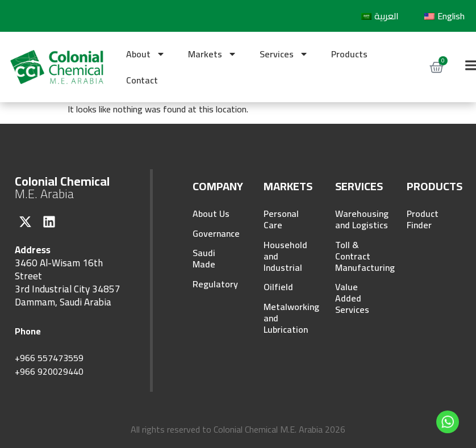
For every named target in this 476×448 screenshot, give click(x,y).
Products (349, 54)
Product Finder (423, 219)
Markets (212, 54)
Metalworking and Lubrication (284, 320)
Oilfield (278, 288)
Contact (142, 80)
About (146, 54)
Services (284, 54)
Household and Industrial (284, 257)
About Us (211, 213)
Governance (213, 234)
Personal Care (281, 219)
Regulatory (213, 286)
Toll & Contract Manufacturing (356, 257)
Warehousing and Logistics (356, 219)
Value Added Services (352, 300)
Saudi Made (204, 260)
